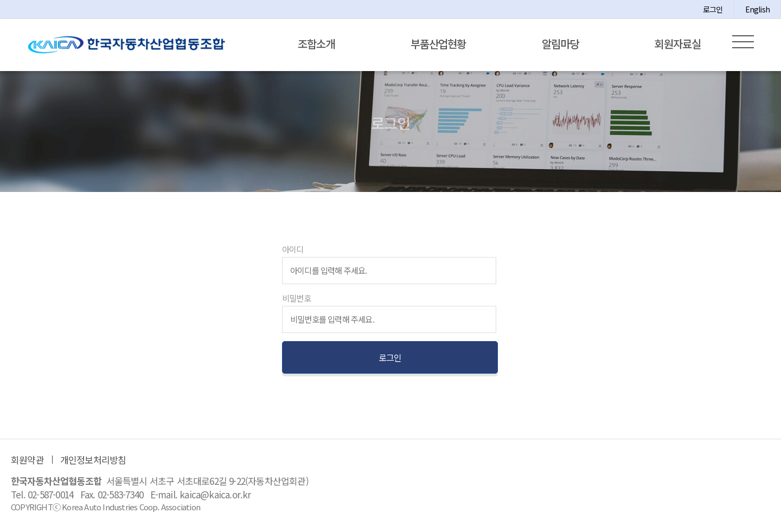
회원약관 (27, 463)
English (757, 9)
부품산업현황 (438, 44)
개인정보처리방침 (93, 463)
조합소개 (316, 44)
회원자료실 (678, 44)
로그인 (713, 9)
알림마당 (560, 44)
